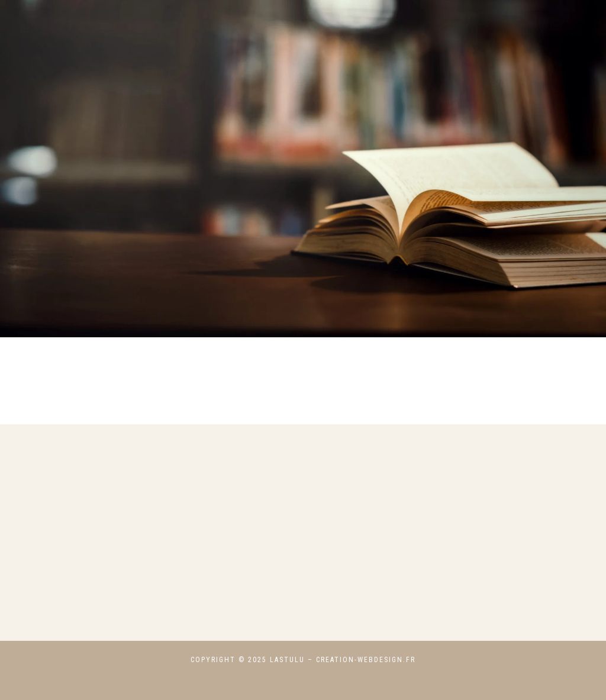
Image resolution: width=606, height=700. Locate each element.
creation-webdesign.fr (366, 660)
